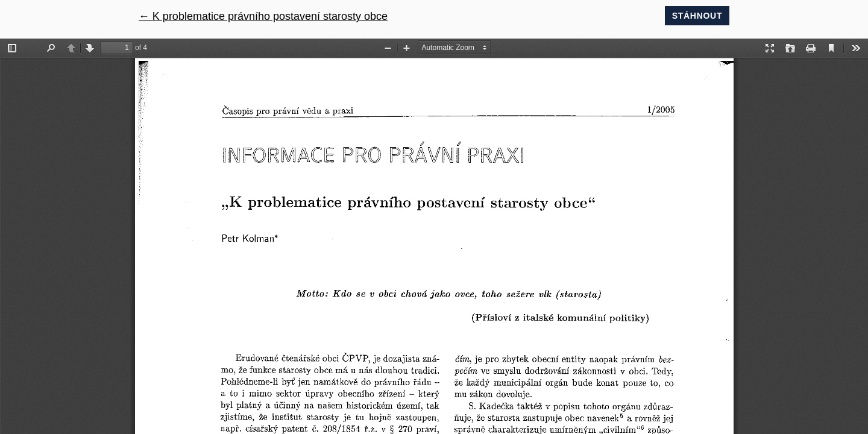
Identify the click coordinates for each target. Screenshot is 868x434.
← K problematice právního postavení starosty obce (263, 16)
